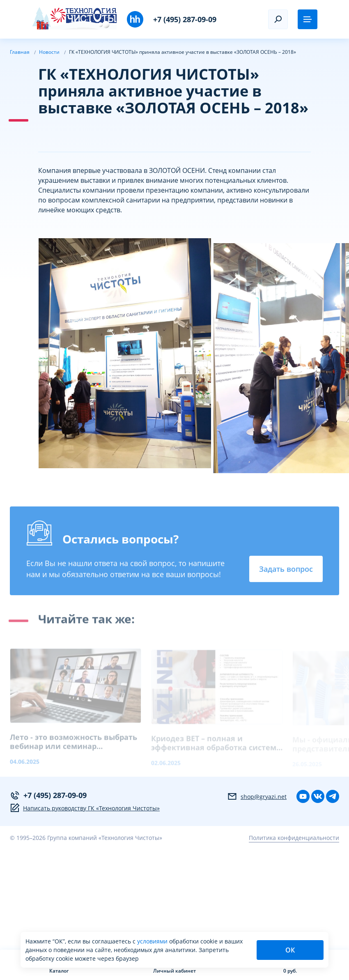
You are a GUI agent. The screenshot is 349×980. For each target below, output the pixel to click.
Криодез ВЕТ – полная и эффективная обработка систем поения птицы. (214, 747)
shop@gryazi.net (257, 796)
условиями (153, 941)
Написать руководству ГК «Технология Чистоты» (85, 808)
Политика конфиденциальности (294, 838)
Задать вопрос (286, 570)
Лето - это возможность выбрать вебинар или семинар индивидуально (73, 745)
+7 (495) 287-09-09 (185, 19)
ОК (290, 950)
